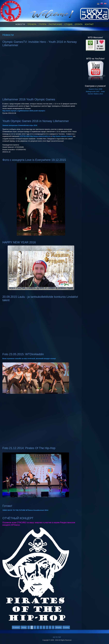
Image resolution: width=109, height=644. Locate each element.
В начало (16, 627)
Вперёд (58, 627)
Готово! (7, 506)
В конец (66, 627)
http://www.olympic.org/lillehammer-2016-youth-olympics (24, 111)
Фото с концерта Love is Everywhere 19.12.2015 (34, 160)
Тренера (32, 24)
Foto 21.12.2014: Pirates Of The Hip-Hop (29, 448)
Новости (20, 24)
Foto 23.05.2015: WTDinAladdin (23, 354)
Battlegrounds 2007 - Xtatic (95, 91)
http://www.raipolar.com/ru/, (62, 136)
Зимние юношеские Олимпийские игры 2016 (20, 125)
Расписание (55, 24)
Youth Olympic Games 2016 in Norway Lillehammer (36, 121)
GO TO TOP (57, 637)
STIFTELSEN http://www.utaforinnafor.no (35, 136)
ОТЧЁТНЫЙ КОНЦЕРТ (18, 518)
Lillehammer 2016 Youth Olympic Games (29, 99)
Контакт (89, 24)
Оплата (79, 24)
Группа (43, 24)
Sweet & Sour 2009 (95, 89)
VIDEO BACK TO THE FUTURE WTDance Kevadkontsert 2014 (25, 510)
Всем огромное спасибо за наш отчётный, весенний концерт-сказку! (29, 359)
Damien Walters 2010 (95, 94)
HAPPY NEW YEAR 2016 (19, 242)
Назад (24, 627)
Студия (68, 24)
